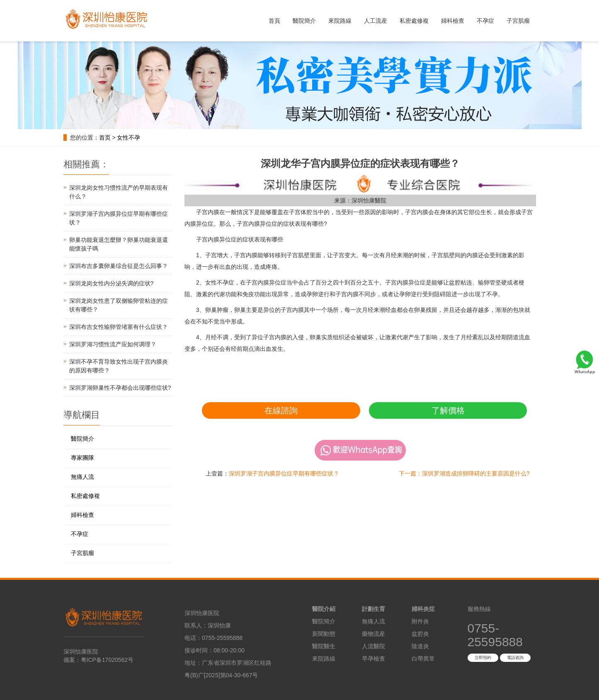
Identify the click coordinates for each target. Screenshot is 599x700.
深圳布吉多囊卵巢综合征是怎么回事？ (119, 266)
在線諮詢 (281, 410)
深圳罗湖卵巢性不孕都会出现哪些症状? (120, 388)
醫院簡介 (304, 21)
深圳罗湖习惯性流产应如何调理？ (113, 344)
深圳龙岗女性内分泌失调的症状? (112, 283)
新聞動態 (324, 634)
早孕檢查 (373, 659)
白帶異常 (423, 659)
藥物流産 (373, 634)
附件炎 (420, 621)
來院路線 (340, 21)
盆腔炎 (420, 634)
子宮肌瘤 (518, 21)
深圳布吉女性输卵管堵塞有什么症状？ (119, 327)
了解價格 (448, 410)
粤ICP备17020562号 (107, 660)
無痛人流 (82, 477)
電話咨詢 (515, 658)
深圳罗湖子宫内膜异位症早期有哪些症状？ (284, 473)
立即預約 (483, 658)
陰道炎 (420, 646)
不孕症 (485, 21)
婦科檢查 (453, 21)
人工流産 (376, 21)
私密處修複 (414, 21)
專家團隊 (82, 458)
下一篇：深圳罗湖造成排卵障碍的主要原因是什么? (464, 473)
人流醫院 (373, 646)
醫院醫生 (324, 646)
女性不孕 (129, 138)
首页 (105, 138)
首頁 (274, 21)
